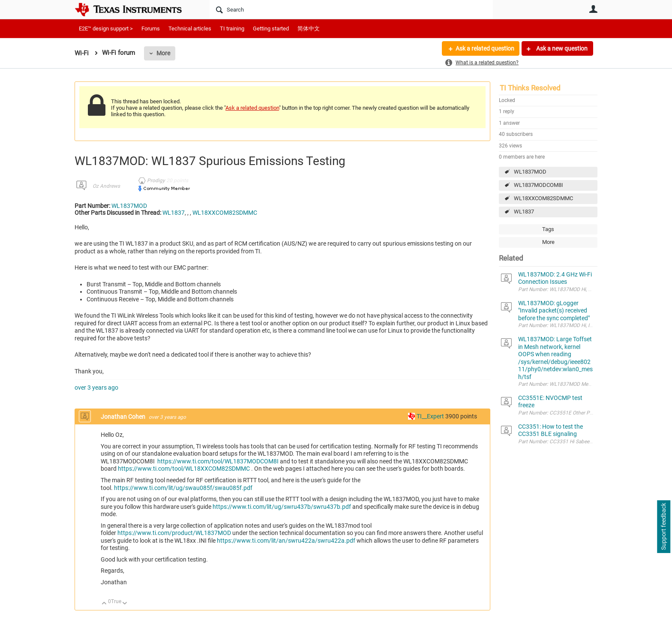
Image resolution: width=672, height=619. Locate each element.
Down (125, 604)
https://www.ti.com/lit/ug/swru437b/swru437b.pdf (282, 507)
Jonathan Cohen (124, 417)
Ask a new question (561, 48)
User (593, 9)
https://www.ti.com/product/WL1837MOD (174, 533)
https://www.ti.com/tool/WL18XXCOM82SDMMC (184, 469)
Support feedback (663, 527)
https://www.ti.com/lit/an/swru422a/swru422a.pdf (286, 541)
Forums (151, 29)
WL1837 (524, 212)
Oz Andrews (106, 186)
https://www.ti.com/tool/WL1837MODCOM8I (218, 461)
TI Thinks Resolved (530, 88)
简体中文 (309, 29)
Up (104, 604)
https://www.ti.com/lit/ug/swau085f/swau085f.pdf (183, 488)
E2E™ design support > (106, 29)
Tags (548, 229)
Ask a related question (484, 48)
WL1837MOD (530, 172)
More (163, 53)
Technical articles (190, 29)
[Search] (351, 9)
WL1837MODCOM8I (538, 185)
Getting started (271, 29)
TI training (232, 29)
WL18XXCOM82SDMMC (543, 198)
